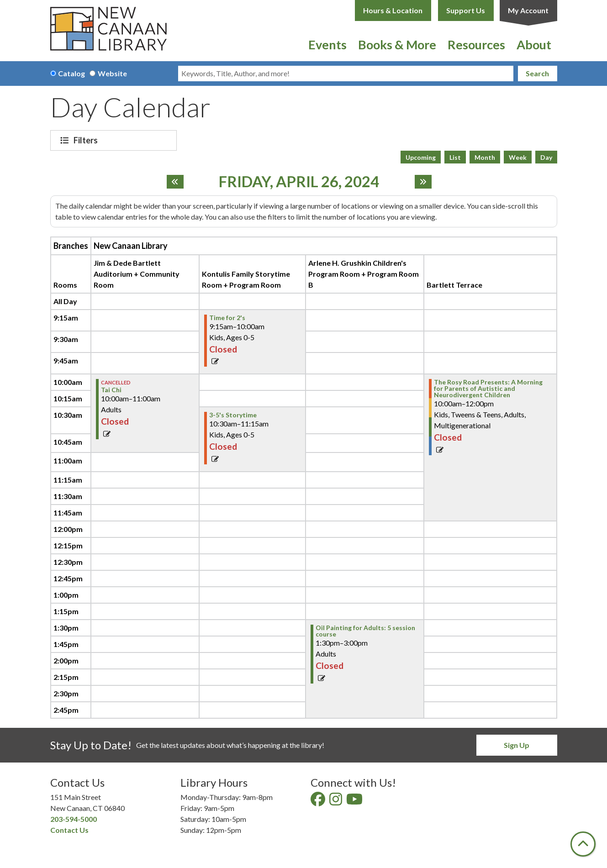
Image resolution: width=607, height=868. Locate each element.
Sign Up (517, 745)
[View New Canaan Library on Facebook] (319, 802)
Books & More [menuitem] (397, 45)
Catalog (71, 73)
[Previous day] (175, 182)
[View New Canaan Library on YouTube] (355, 802)
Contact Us (69, 830)
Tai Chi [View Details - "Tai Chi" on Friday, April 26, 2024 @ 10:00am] (111, 390)
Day (546, 157)
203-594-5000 (74, 819)
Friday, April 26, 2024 (299, 182)
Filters (87, 140)
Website (112, 73)
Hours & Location (393, 10)
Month (485, 157)
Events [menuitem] (327, 45)
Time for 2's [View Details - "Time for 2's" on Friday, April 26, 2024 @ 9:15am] (227, 318)
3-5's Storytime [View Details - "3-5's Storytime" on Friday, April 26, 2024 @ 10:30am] (233, 415)
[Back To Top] (583, 844)
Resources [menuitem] (476, 45)
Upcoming (421, 157)
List (455, 157)
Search (537, 73)
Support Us (466, 10)
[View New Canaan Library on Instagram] (336, 802)
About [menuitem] (534, 45)
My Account (528, 10)
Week (518, 157)
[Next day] (423, 182)
